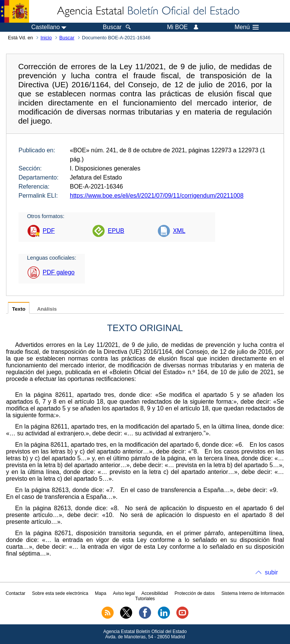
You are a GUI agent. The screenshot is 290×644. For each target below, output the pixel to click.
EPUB (116, 231)
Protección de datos (194, 593)
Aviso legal (124, 593)
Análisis (47, 309)
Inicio (46, 38)
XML (179, 231)
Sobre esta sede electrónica (60, 593)
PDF (49, 231)
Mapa (100, 593)
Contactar (15, 593)
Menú (247, 27)
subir (271, 572)
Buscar (67, 38)
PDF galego (59, 272)
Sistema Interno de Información (253, 593)
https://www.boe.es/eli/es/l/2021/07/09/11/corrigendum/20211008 (157, 196)
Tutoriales (145, 599)
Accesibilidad (155, 593)
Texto (19, 309)
